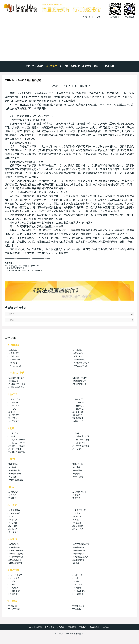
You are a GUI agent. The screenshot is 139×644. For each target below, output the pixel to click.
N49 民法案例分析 (16, 554)
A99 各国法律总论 (80, 366)
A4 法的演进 (14, 356)
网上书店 (64, 66)
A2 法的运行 (14, 353)
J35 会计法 (77, 517)
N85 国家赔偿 (78, 560)
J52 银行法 (13, 523)
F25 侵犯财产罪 (79, 443)
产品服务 (83, 627)
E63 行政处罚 (14, 418)
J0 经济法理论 (14, 510)
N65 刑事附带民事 (16, 557)
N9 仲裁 (76, 563)
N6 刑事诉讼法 (79, 554)
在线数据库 (95, 627)
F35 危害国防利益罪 (81, 446)
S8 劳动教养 (13, 588)
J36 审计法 (13, 520)
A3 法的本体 (78, 353)
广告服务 (61, 627)
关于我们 (40, 627)
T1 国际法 (13, 606)
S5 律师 (76, 581)
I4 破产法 (12, 495)
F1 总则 (76, 433)
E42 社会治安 (78, 412)
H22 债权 (76, 467)
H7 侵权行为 (78, 477)
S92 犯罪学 (77, 588)
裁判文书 (98, 66)
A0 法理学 (13, 350)
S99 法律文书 (78, 594)
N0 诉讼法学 (14, 544)
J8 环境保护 (13, 532)
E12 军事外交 (14, 403)
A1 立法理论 (78, 350)
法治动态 (75, 66)
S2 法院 (76, 578)
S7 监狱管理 (78, 585)
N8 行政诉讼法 (15, 560)
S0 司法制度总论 (15, 575)
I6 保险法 (12, 498)
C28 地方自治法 (79, 381)
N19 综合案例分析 (16, 551)
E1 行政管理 (78, 399)
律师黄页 (87, 66)
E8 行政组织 (78, 421)
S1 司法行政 (78, 575)
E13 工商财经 (78, 403)
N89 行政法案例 (15, 563)
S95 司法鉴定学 (79, 591)
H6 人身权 (13, 477)
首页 (27, 66)
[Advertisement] (69, 39)
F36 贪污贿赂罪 (15, 449)
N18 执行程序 (78, 547)
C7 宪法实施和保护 (16, 387)
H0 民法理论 (14, 464)
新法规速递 (38, 66)
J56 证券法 (77, 523)
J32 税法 (12, 517)
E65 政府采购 (78, 418)
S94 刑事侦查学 (15, 591)
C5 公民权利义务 (80, 384)
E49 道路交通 (14, 415)
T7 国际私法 (78, 609)
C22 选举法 (13, 381)
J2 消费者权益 (14, 513)
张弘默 (54, 86)
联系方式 (106, 627)
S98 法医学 (13, 594)
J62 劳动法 (13, 526)
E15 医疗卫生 (14, 406)
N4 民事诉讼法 (79, 551)
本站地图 (50, 627)
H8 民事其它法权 (16, 480)
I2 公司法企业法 (79, 492)
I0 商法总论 (13, 492)
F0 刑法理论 (13, 433)
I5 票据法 (76, 495)
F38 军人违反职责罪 (17, 452)
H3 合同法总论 (15, 474)
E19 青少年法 (78, 409)
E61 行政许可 (78, 415)
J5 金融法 (76, 520)
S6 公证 (12, 585)
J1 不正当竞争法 (79, 510)
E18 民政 (12, 409)
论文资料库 (51, 66)
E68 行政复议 (14, 421)
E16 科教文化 (78, 406)
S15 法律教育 (14, 578)
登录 (85, 17)
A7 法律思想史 (79, 360)
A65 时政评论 (14, 360)
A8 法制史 (13, 363)
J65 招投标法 (78, 526)
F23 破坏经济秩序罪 (81, 440)
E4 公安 (12, 412)
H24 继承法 (77, 470)
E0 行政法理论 (14, 399)
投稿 (98, 17)
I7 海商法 (76, 498)
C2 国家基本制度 (80, 378)
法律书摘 (109, 66)
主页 (31, 627)
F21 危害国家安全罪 (81, 437)
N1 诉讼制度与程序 (81, 544)
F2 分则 (12, 437)
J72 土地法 (13, 529)
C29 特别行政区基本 (17, 384)
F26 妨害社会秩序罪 (17, 446)
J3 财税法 (76, 513)
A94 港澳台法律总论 (81, 363)
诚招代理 (72, 627)
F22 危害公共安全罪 (17, 440)
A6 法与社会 (78, 356)
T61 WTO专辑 (14, 609)
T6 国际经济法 (79, 606)
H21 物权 (12, 467)
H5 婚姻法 (77, 474)
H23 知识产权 (14, 470)
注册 (91, 17)
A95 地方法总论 (15, 366)
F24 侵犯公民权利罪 (17, 443)
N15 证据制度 (14, 547)
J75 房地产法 (78, 529)
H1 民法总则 (78, 464)
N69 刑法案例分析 (80, 557)
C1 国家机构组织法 (16, 378)
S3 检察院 (12, 581)
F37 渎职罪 (77, 449)
